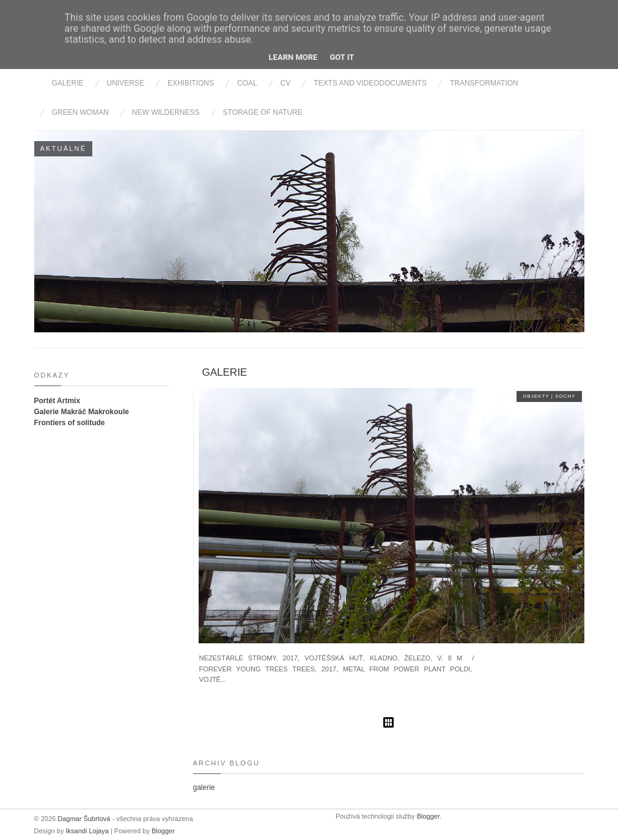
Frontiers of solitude (70, 423)
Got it (342, 57)
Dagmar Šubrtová (85, 819)
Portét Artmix (57, 401)
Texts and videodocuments (370, 83)
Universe (126, 83)
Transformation (484, 83)
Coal (247, 83)
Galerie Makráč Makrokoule (82, 412)
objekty (537, 396)
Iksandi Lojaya (88, 831)
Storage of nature (263, 112)
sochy (565, 396)
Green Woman (80, 112)
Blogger (163, 831)
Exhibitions (191, 83)
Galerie (68, 83)
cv (286, 83)
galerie (225, 372)
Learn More (293, 57)
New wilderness (166, 112)
